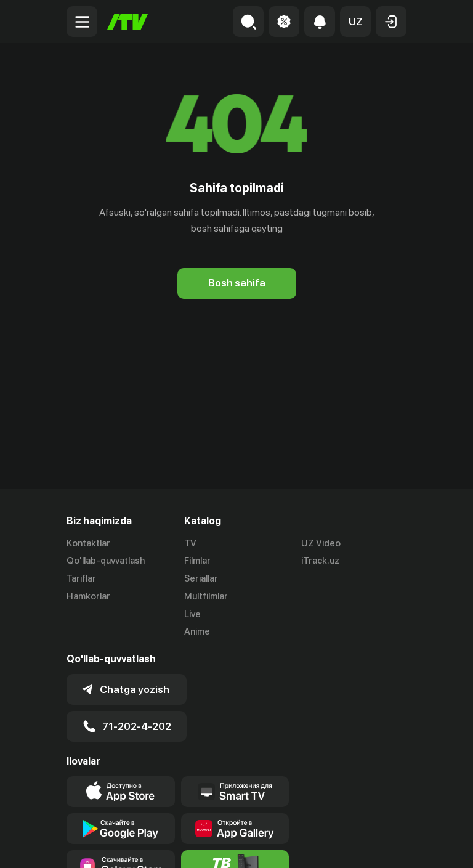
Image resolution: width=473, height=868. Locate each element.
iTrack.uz (320, 561)
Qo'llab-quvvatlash (106, 561)
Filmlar (197, 561)
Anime (197, 631)
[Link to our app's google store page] (121, 829)
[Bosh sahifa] (127, 22)
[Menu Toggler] (82, 22)
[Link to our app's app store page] (121, 792)
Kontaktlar (88, 543)
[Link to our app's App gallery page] (235, 829)
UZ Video (321, 543)
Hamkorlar (88, 596)
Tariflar (81, 578)
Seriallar (201, 578)
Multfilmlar (206, 596)
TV (190, 543)
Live (192, 614)
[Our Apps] (235, 792)
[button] (355, 22)
